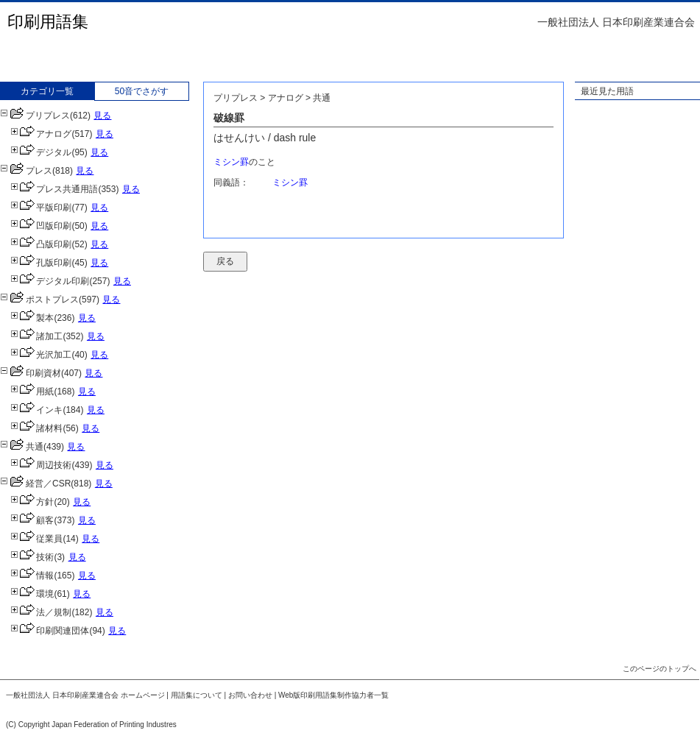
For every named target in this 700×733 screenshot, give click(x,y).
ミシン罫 (231, 162)
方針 (32, 502)
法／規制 (41, 612)
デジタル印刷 (50, 281)
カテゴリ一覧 (47, 91)
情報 (32, 576)
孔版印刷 (41, 263)
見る (102, 116)
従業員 (36, 539)
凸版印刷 (41, 244)
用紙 (32, 392)
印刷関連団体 (50, 631)
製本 (32, 318)
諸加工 (36, 336)
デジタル (41, 152)
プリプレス (35, 116)
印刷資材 (31, 373)
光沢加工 (41, 355)
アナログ (41, 134)
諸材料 (36, 428)
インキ (36, 410)
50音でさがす (142, 91)
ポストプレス (39, 300)
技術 (32, 557)
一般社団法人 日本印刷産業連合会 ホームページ (85, 695)
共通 (22, 447)
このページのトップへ (660, 669)
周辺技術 (41, 465)
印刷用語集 (48, 22)
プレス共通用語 (54, 189)
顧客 (32, 520)
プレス (26, 171)
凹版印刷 (41, 226)
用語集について (197, 695)
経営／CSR (35, 484)
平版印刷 (41, 208)
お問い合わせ (250, 695)
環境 (32, 594)
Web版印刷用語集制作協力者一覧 (333, 695)
